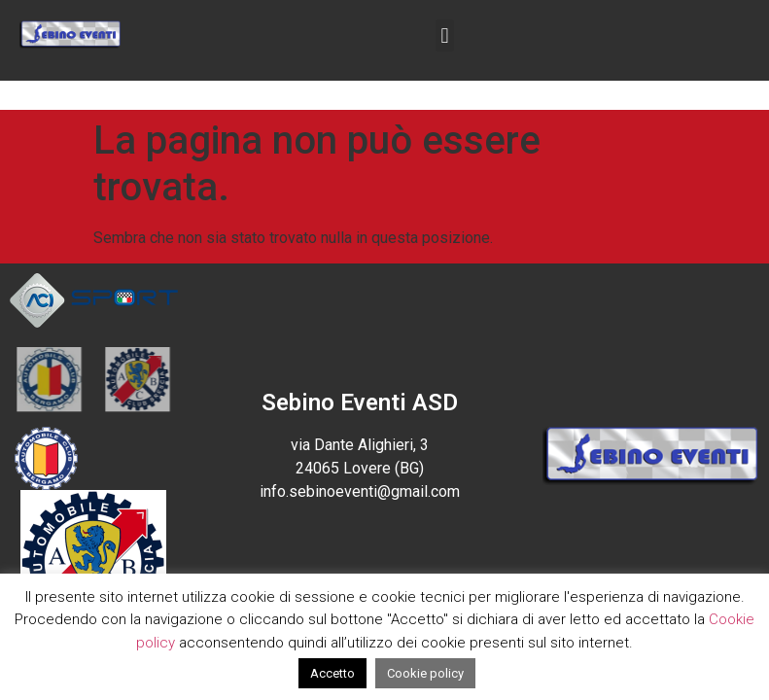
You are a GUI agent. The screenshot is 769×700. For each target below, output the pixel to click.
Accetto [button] (332, 673)
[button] (445, 35)
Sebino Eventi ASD (360, 402)
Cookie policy (425, 673)
